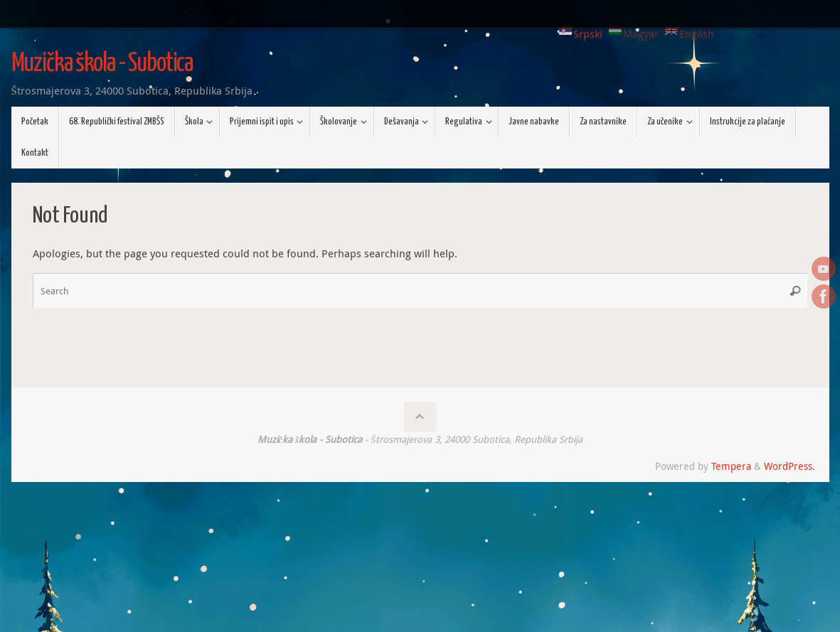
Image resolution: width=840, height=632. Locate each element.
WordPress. (790, 466)
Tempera (731, 466)
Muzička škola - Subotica (102, 64)
